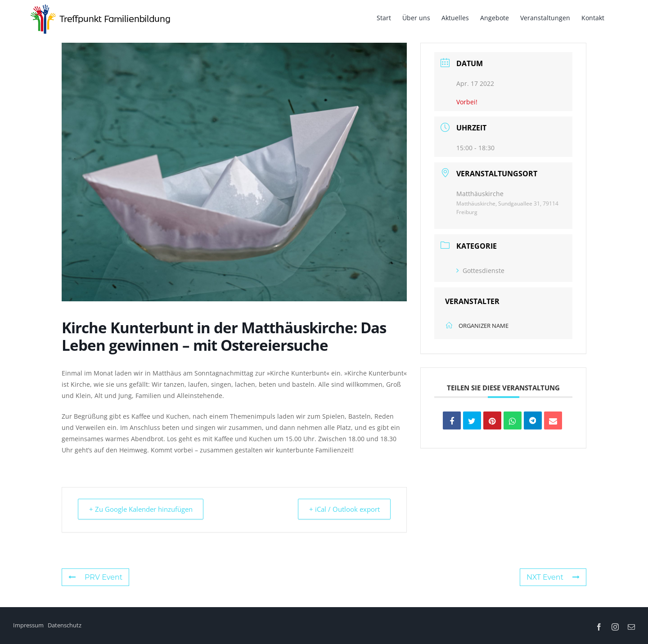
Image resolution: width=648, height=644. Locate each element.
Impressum (28, 625)
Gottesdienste (480, 271)
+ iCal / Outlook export (342, 509)
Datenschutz (65, 625)
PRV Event (95, 577)
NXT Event (553, 577)
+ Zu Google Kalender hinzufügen (143, 509)
